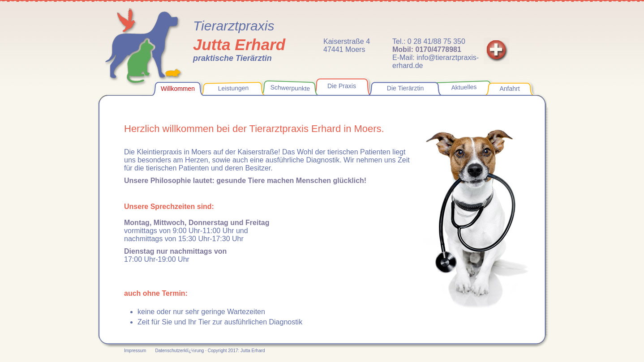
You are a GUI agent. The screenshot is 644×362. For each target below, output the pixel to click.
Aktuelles (464, 87)
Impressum (135, 351)
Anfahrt (509, 89)
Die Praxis (342, 86)
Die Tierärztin (405, 88)
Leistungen (234, 88)
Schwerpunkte (290, 88)
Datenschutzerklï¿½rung (180, 351)
